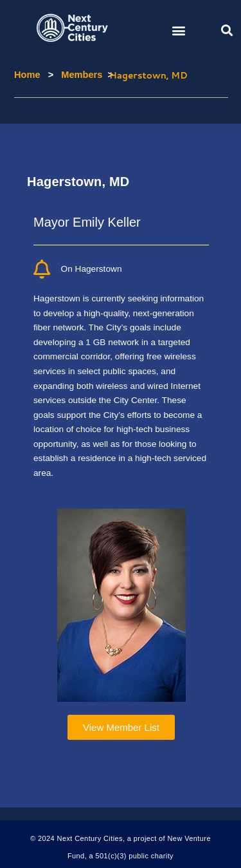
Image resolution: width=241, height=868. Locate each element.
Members (74, 75)
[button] (178, 30)
